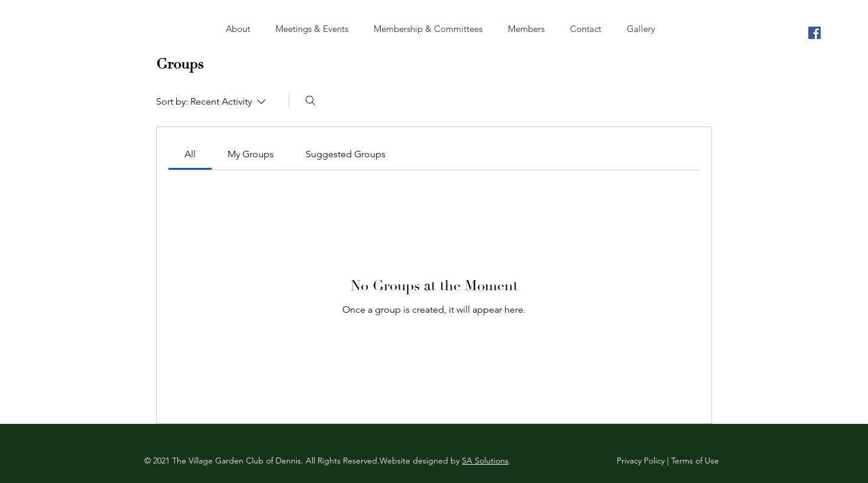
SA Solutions (485, 461)
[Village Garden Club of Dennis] (814, 33)
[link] (190, 154)
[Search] (310, 101)
